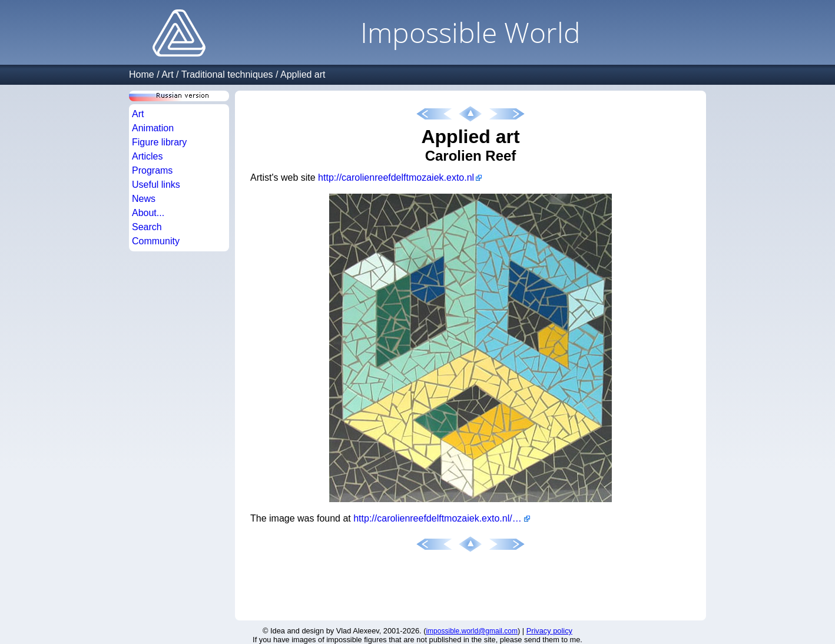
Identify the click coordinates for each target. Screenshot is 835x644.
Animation (153, 128)
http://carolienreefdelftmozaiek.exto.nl (396, 177)
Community (156, 241)
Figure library (159, 142)
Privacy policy (549, 631)
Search (147, 227)
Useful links (156, 185)
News (144, 199)
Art (167, 74)
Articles (147, 156)
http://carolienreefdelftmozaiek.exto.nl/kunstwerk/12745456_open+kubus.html (442, 518)
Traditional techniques (227, 74)
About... (148, 213)
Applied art (303, 74)
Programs (152, 170)
